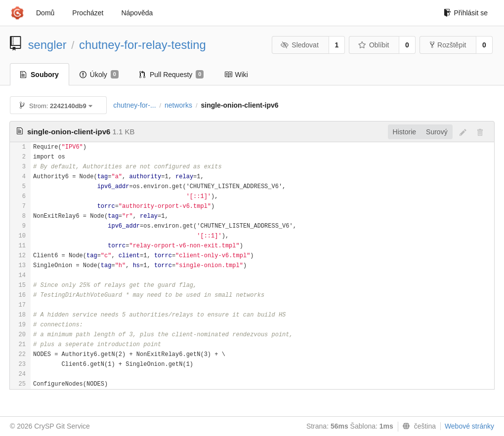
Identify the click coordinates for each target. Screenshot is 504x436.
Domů (45, 13)
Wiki (236, 75)
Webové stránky (469, 426)
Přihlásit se (466, 13)
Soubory (40, 75)
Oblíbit (373, 45)
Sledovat (300, 45)
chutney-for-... (134, 105)
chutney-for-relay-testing (143, 45)
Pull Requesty (172, 75)
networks (178, 105)
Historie (404, 132)
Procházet (88, 13)
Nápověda (137, 13)
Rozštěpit (448, 45)
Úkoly (99, 75)
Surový (437, 132)
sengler (47, 45)
